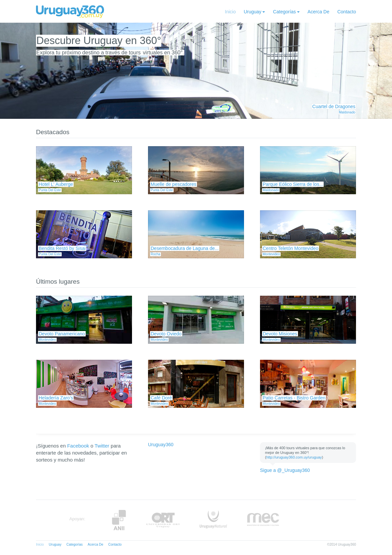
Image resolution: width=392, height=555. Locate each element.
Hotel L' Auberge (56, 184)
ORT (163, 520)
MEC (263, 520)
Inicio (230, 12)
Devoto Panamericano (62, 334)
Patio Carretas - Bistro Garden (294, 398)
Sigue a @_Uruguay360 (285, 470)
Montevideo (271, 254)
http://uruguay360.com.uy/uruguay (294, 457)
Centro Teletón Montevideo (290, 248)
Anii (119, 520)
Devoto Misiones (280, 334)
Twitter (102, 446)
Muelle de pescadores (173, 184)
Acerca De (318, 12)
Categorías (284, 12)
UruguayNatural (213, 520)
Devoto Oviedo (166, 334)
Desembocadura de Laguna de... (185, 248)
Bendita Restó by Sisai (62, 248)
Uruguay (252, 12)
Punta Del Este (50, 190)
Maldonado (347, 112)
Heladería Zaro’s (56, 398)
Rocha (155, 254)
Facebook (78, 446)
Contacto (347, 12)
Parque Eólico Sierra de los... (293, 184)
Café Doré (161, 398)
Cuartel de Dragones (334, 106)
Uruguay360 (161, 445)
